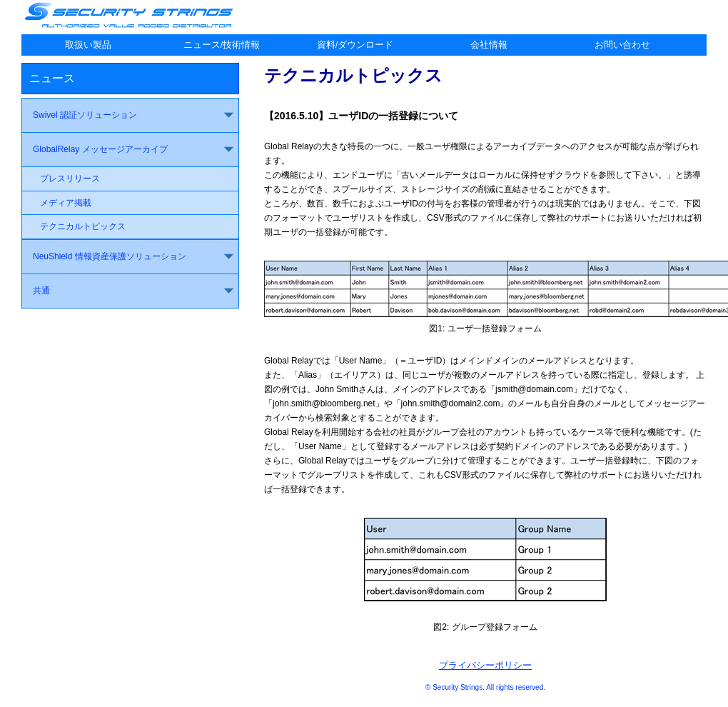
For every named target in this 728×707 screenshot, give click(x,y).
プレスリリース (70, 179)
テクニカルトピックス (83, 226)
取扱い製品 (88, 45)
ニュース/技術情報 (222, 45)
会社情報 (489, 45)
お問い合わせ (622, 45)
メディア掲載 (66, 203)
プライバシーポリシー (485, 665)
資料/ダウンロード (355, 45)
